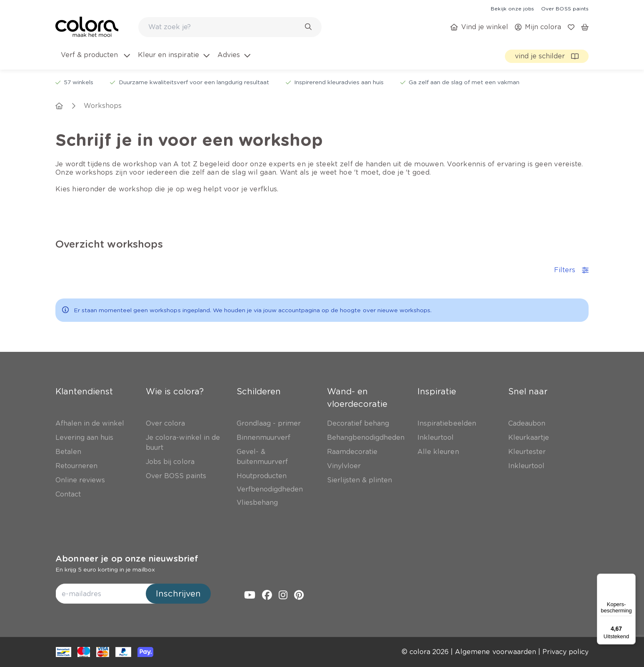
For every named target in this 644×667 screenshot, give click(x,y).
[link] (512, 8)
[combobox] (230, 27)
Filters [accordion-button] (571, 270)
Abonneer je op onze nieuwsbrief (127, 559)
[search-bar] (225, 27)
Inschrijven (178, 594)
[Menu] (631, 579)
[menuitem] (95, 60)
